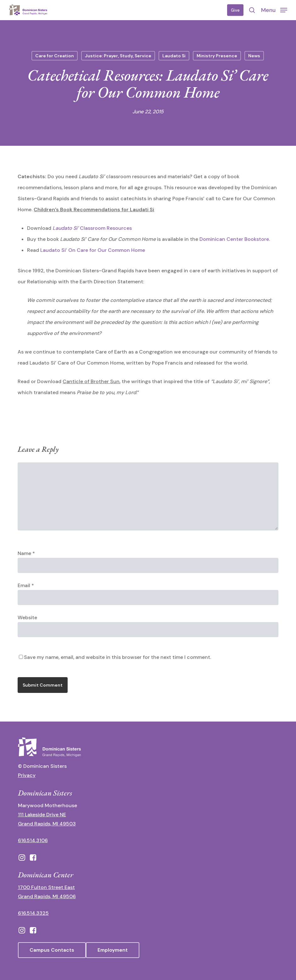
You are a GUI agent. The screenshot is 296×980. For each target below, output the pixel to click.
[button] (274, 10)
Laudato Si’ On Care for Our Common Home (93, 250)
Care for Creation (55, 56)
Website (27, 617)
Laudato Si (174, 56)
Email (26, 585)
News (254, 56)
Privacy (27, 775)
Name (26, 553)
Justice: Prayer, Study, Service (118, 56)
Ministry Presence (217, 56)
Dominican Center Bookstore (234, 239)
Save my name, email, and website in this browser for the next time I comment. (117, 657)
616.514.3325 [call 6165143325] (33, 913)
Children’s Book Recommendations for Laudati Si (94, 210)
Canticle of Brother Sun (91, 381)
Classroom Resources (92, 228)
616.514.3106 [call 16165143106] (33, 840)
